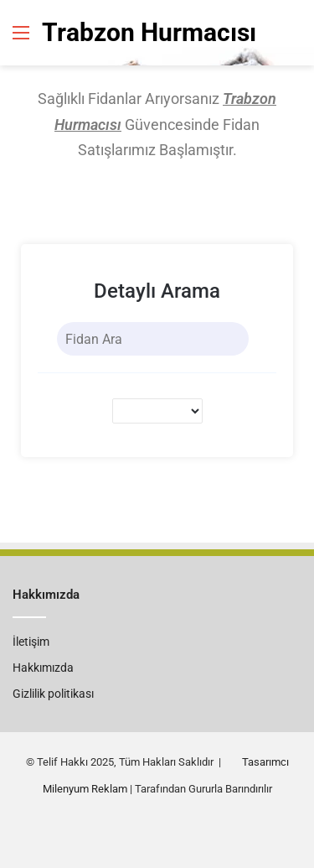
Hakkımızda (43, 668)
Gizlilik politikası (53, 694)
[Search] (234, 339)
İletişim (31, 642)
